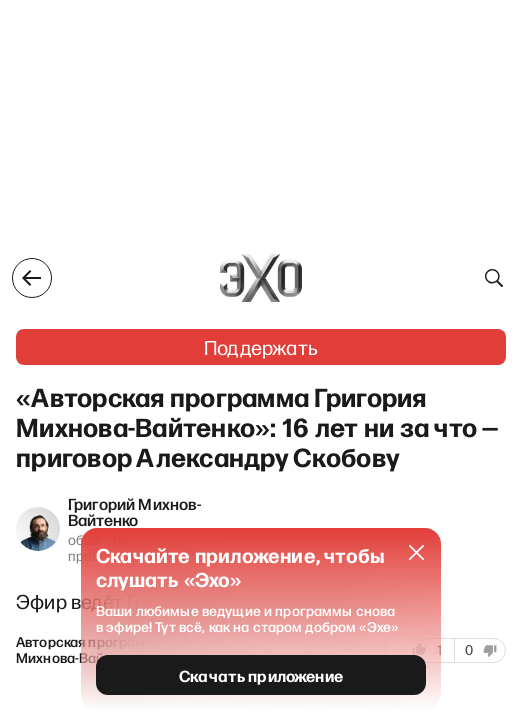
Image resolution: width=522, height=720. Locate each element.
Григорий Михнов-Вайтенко (135, 511)
